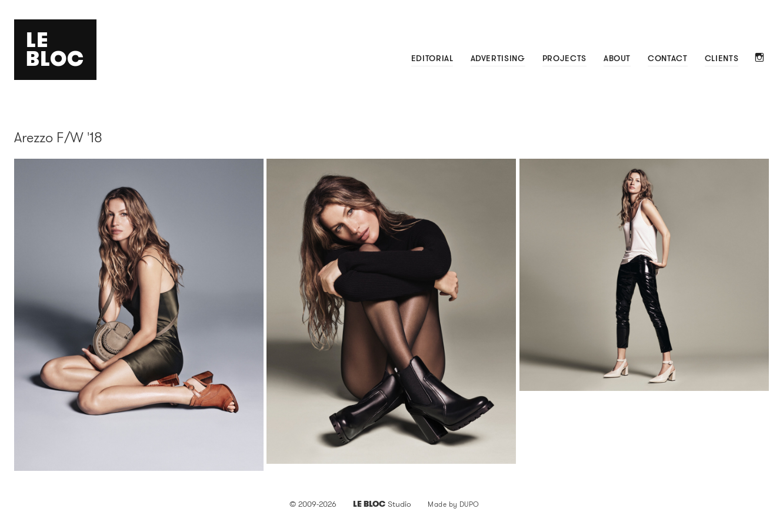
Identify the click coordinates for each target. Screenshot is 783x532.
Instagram (760, 58)
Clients (722, 58)
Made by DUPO (454, 504)
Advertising (498, 58)
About (617, 58)
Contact (667, 58)
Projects (564, 58)
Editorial (432, 58)
